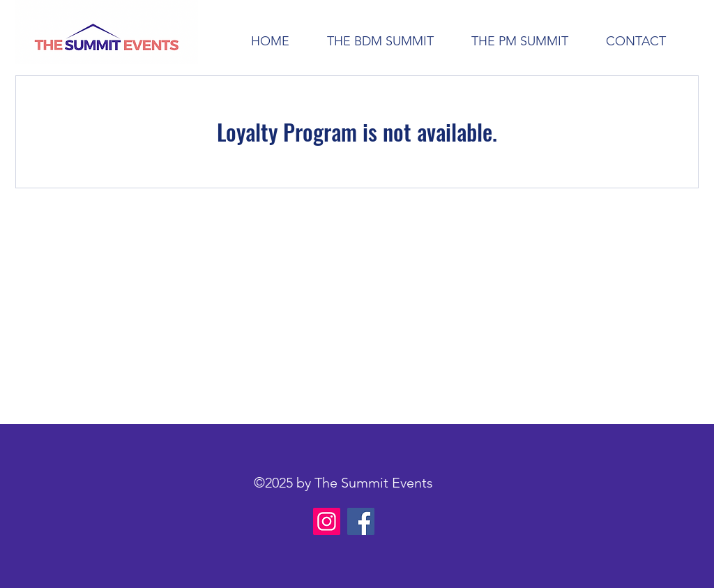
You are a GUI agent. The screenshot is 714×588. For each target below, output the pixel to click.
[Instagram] (327, 521)
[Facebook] (361, 521)
